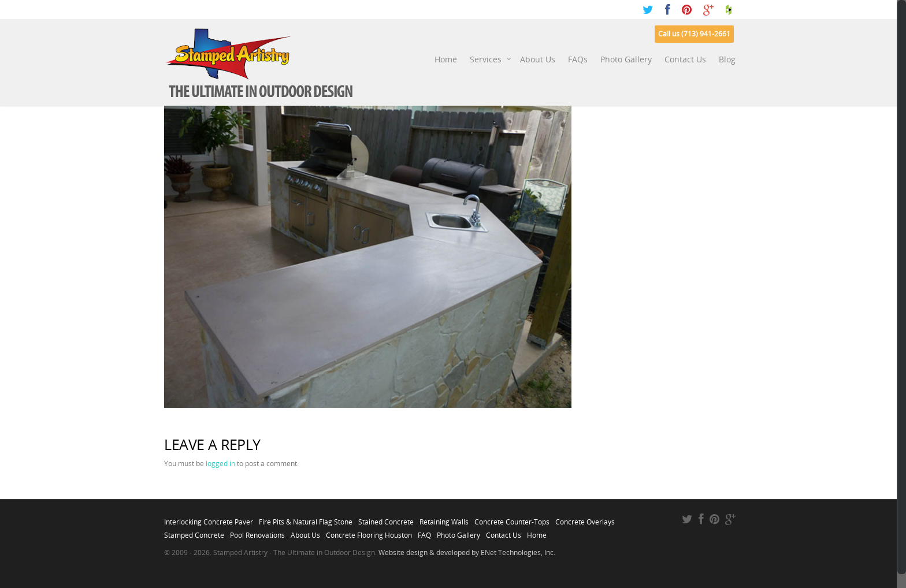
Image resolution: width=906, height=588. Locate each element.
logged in (220, 464)
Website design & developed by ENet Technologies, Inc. (467, 552)
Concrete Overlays (585, 519)
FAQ (424, 532)
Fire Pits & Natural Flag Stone (306, 519)
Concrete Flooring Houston (369, 532)
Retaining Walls (444, 519)
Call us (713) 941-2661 (694, 34)
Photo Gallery (626, 59)
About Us (538, 59)
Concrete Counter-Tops (512, 519)
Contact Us (685, 59)
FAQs (578, 59)
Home (446, 59)
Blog (727, 59)
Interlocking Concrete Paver (209, 519)
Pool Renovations (257, 532)
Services (491, 59)
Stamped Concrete (194, 532)
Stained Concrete (386, 519)
